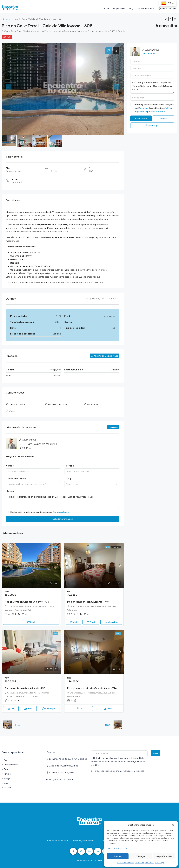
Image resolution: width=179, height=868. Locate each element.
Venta (55, 547)
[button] (173, 825)
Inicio (106, 8)
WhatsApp (52, 444)
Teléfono (69, 466)
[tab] (109, 51)
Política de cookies (125, 863)
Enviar (156, 753)
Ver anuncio (113, 427)
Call (74, 622)
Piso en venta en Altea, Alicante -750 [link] (25, 688)
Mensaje (10, 491)
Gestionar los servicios (118, 848)
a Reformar (116, 547)
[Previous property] (8, 725)
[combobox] (92, 484)
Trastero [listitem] (7, 788)
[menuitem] (167, 8)
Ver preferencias (164, 856)
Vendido (7, 37)
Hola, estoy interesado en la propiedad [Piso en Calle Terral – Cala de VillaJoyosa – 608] (63, 501)
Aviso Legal (160, 863)
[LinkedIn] (89, 851)
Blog (131, 8)
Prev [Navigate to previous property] (17, 725)
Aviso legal (144, 108)
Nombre (10, 466)
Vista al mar (93, 404)
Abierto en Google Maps (105, 356)
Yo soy (68, 478)
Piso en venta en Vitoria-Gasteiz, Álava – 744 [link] (92, 688)
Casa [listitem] (5, 769)
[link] (31, 565)
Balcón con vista (17, 404)
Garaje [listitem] (6, 778)
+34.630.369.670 (32, 444)
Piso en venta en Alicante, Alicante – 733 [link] (27, 602)
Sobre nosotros (145, 8)
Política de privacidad (144, 863)
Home (8, 19)
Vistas (12, 411)
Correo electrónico (16, 478)
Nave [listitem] (5, 783)
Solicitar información (63, 519)
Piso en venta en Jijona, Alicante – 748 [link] (88, 602)
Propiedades (119, 8)
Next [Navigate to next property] (108, 725)
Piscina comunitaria (57, 404)
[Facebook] (73, 851)
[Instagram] (81, 851)
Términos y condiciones (83, 841)
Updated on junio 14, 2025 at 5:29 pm (103, 298)
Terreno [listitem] (6, 774)
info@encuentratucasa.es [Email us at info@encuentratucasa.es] (61, 779)
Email (31, 622)
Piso (16, 19)
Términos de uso (61, 512)
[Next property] (118, 725)
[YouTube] (98, 851)
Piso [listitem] (5, 760)
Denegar (141, 856)
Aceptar (118, 856)
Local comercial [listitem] (10, 765)
